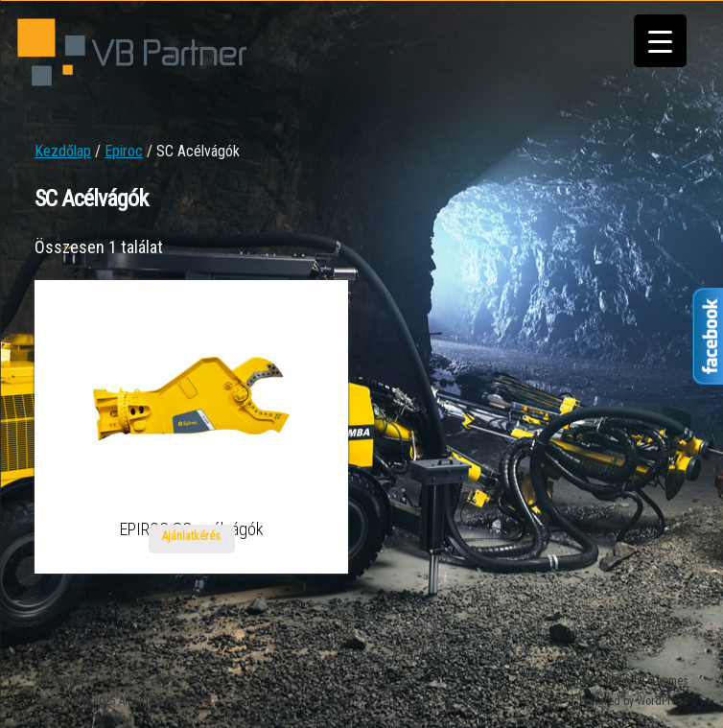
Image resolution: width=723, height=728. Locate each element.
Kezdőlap (63, 151)
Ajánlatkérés (191, 536)
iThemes (668, 681)
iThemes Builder (592, 681)
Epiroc (124, 151)
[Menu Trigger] (660, 41)
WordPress (663, 701)
